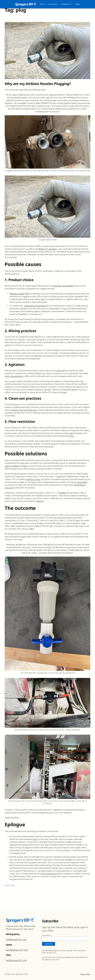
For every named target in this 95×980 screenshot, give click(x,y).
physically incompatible (63, 286)
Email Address (47, 935)
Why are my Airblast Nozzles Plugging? (38, 84)
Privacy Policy (85, 974)
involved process (33, 479)
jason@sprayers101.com (17, 950)
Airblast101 (64, 493)
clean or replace (12, 466)
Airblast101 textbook (47, 249)
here (65, 392)
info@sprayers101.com (16, 939)
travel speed (82, 482)
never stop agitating (14, 376)
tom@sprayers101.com (16, 960)
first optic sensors (50, 874)
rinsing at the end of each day (23, 410)
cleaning (40, 501)
